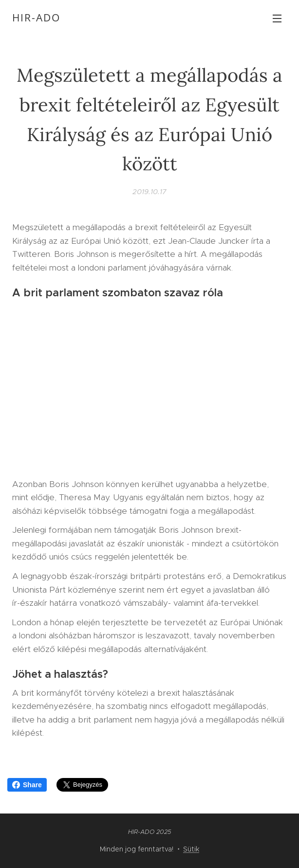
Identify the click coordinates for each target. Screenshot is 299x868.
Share (27, 785)
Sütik (191, 849)
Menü (277, 18)
